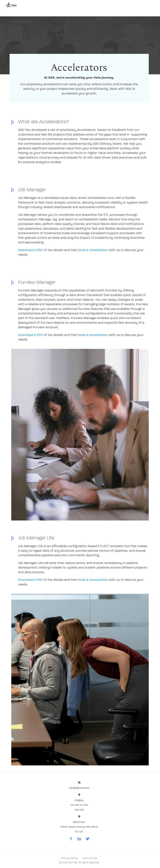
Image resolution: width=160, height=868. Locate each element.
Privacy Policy (70, 858)
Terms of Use (90, 858)
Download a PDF (30, 250)
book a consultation (93, 250)
